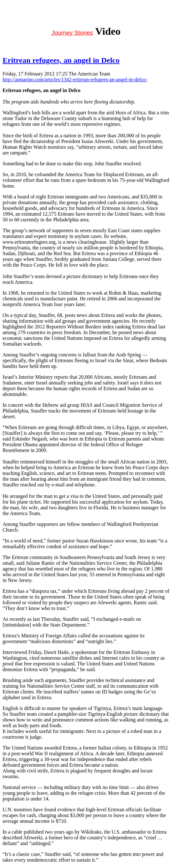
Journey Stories (72, 33)
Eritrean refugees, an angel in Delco (61, 60)
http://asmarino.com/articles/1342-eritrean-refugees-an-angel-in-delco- (75, 79)
